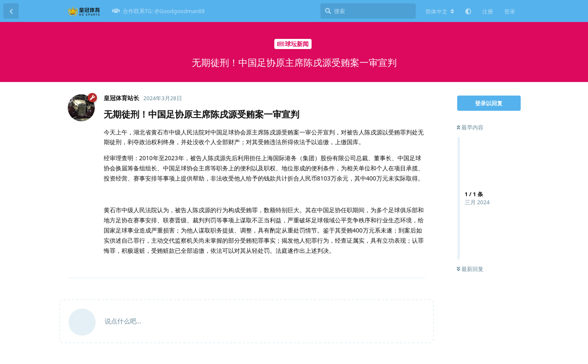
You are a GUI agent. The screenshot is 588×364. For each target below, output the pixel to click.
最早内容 (470, 127)
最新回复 (470, 269)
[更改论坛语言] (440, 11)
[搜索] (368, 11)
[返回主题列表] (11, 11)
